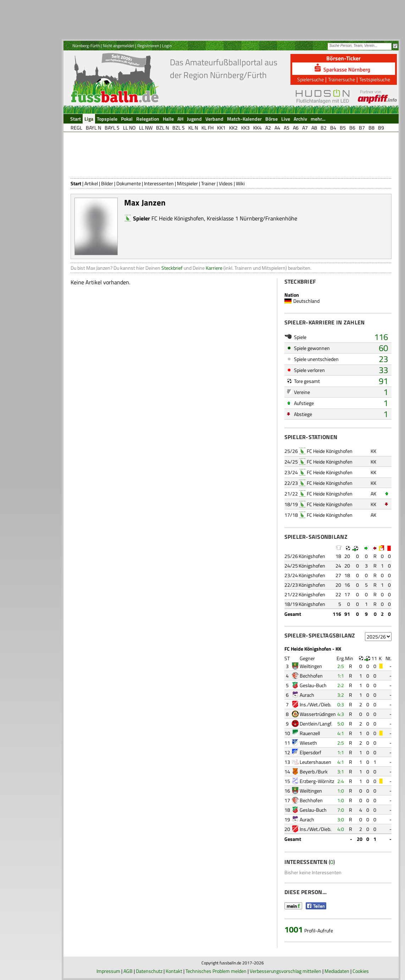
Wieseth (308, 743)
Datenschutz (149, 971)
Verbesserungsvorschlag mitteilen (285, 971)
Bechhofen (311, 676)
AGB (128, 971)
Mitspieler (187, 183)
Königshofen (312, 556)
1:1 (341, 676)
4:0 (341, 829)
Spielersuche (310, 79)
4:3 (341, 714)
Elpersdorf (310, 752)
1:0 (341, 791)
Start (76, 183)
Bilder (107, 183)
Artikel (91, 183)
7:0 (341, 810)
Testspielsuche (375, 79)
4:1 (341, 733)
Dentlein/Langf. (316, 724)
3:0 (341, 819)
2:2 (341, 685)
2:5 (341, 666)
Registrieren (148, 46)
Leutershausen (315, 762)
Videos (226, 183)
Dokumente (129, 183)
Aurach (307, 695)
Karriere (214, 268)
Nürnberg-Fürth (86, 46)
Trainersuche (342, 79)
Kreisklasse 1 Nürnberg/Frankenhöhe (252, 218)
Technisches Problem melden (216, 971)
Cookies (361, 971)
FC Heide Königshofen (178, 218)
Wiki (240, 183)
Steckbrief (172, 268)
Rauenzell (310, 733)
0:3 (341, 704)
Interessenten (159, 183)
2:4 (341, 781)
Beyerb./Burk (314, 771)
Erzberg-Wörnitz (317, 781)
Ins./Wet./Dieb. (315, 704)
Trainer (208, 183)
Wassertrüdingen (318, 714)
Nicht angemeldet (118, 46)
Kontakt (174, 971)
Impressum (108, 971)
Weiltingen (311, 666)
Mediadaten (337, 971)
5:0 (341, 724)
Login (167, 46)
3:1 (341, 771)
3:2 (341, 695)
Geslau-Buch (313, 685)
